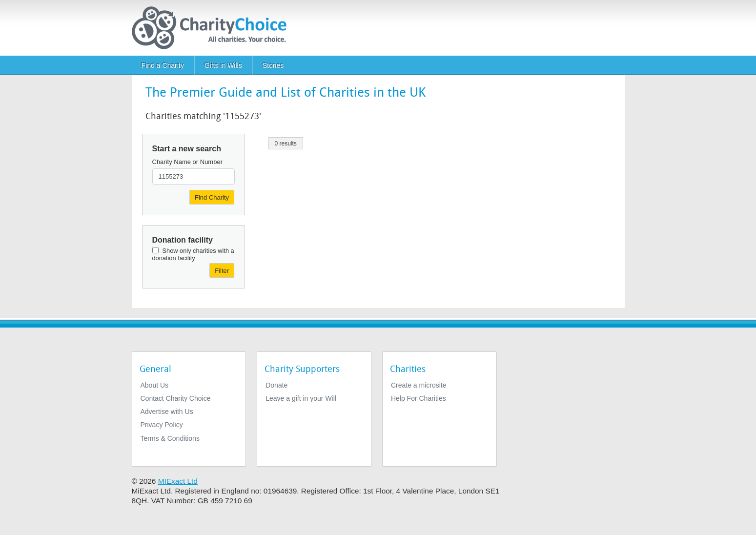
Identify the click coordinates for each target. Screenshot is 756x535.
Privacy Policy (162, 425)
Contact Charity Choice (176, 398)
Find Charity (212, 197)
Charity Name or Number (188, 162)
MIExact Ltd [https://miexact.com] (178, 481)
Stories (273, 65)
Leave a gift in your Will (301, 398)
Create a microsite (419, 385)
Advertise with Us (167, 412)
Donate (276, 385)
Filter (222, 271)
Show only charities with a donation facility (193, 254)
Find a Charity (163, 65)
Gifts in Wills (223, 65)
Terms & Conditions (170, 438)
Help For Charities (419, 398)
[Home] (213, 28)
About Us (155, 385)
